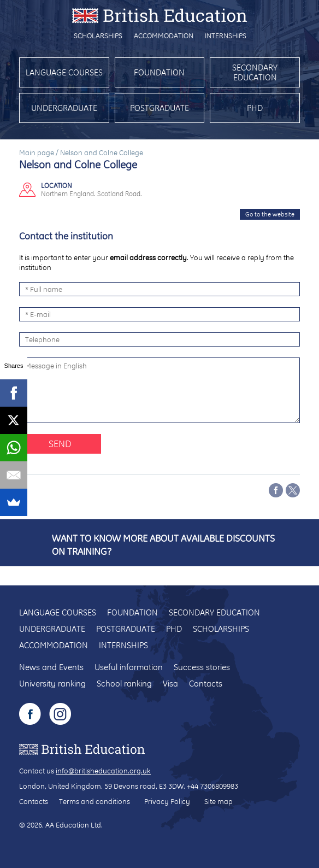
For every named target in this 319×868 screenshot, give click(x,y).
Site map (218, 801)
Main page (37, 153)
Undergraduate (64, 108)
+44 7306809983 (212, 786)
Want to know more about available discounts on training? (163, 545)
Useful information (129, 667)
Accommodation (164, 36)
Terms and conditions (94, 801)
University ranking (52, 684)
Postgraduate (159, 108)
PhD (255, 108)
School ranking (124, 684)
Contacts (206, 684)
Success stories (202, 667)
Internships (226, 36)
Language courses (64, 72)
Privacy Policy (167, 801)
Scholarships (98, 36)
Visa (170, 684)
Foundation (159, 72)
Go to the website (270, 214)
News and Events (51, 667)
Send (60, 444)
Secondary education (255, 72)
